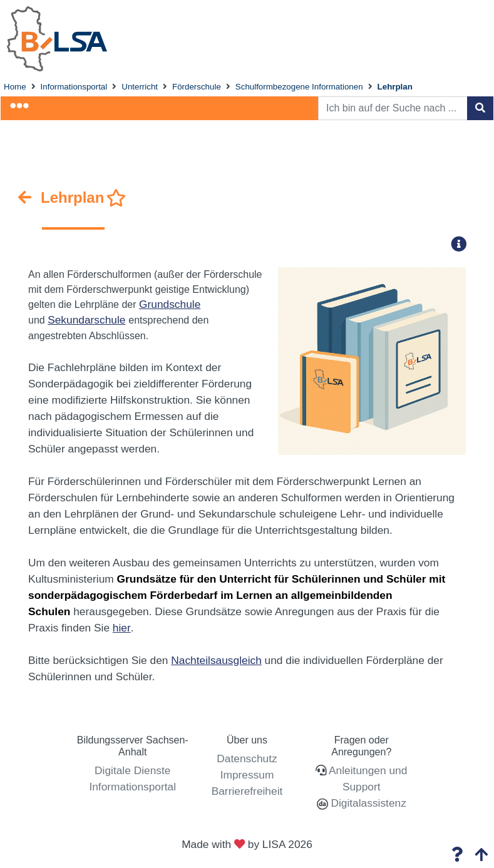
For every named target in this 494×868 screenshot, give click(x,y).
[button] (463, 244)
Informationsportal (74, 87)
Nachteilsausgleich (216, 660)
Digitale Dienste (132, 770)
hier (122, 628)
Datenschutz (247, 758)
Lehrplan (395, 87)
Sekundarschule (86, 320)
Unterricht (140, 87)
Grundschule (170, 304)
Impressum (247, 775)
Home (15, 87)
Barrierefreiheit (247, 791)
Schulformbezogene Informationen (299, 87)
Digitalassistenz (367, 803)
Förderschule (197, 87)
